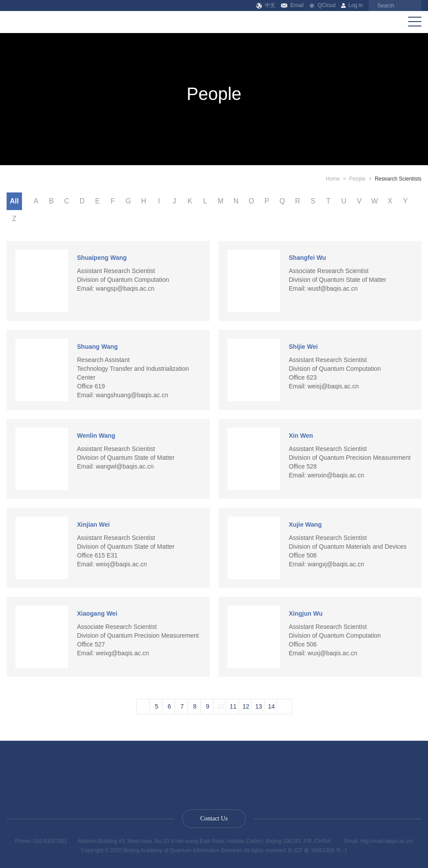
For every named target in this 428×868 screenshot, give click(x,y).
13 (259, 706)
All (14, 201)
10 (220, 706)
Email (292, 5)
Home (333, 179)
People (357, 179)
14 (271, 706)
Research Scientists (398, 179)
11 (233, 706)
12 (246, 706)
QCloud (322, 5)
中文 (266, 5)
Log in (352, 5)
